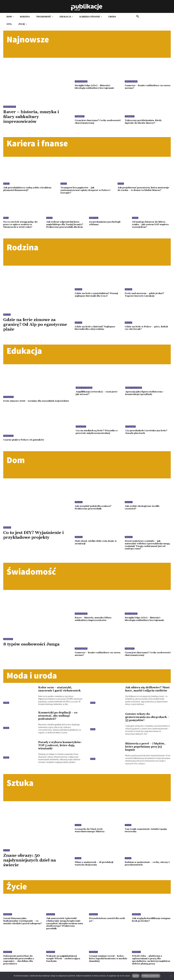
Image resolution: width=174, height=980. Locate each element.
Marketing (94, 218)
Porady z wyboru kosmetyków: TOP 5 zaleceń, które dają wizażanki (61, 750)
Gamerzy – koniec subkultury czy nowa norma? (145, 87)
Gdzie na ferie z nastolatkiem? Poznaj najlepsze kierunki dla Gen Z (98, 297)
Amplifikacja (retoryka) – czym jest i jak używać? (98, 395)
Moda (93, 707)
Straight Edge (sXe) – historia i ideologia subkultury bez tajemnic (96, 87)
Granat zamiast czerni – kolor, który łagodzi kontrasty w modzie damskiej (108, 966)
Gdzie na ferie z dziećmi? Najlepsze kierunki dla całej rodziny (96, 330)
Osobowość (80, 116)
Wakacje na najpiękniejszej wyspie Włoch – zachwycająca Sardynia (64, 966)
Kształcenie (8, 399)
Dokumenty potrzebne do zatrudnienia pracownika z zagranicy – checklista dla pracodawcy (20, 968)
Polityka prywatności (151, 976)
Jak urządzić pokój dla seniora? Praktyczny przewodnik (94, 512)
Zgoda (136, 976)
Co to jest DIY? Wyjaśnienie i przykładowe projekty (36, 540)
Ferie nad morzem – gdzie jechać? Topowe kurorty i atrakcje (145, 297)
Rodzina (7, 317)
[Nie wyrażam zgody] (171, 976)
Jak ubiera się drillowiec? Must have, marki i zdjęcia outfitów (145, 695)
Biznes (6, 184)
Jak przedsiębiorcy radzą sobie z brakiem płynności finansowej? (29, 189)
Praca (6, 218)
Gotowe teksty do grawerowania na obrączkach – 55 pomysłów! (147, 725)
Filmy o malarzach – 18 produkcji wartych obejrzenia (95, 871)
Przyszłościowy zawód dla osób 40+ (108, 927)
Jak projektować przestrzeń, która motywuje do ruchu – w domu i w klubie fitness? (142, 190)
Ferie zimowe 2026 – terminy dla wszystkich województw (30, 405)
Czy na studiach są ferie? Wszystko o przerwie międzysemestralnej (98, 437)
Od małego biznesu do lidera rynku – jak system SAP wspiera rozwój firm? (151, 224)
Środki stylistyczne (84, 390)
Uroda (6, 707)
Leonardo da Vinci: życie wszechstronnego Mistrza (91, 838)
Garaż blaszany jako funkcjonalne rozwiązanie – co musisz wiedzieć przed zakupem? (22, 930)
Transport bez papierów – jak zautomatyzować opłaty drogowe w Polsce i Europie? (87, 190)
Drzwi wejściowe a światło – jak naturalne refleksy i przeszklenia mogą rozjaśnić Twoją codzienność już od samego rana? (146, 550)
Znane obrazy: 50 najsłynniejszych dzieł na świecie (32, 868)
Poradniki (8, 922)
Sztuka (7, 858)
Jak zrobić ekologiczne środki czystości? (143, 512)
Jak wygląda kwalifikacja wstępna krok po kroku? (147, 927)
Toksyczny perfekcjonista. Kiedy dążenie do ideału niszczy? (145, 122)
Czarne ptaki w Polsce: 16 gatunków (25, 445)
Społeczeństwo (10, 107)
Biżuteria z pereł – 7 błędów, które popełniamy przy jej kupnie (146, 755)
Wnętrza (7, 532)
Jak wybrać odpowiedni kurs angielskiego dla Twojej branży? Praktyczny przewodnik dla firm (64, 226)
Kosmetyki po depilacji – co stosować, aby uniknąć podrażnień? (59, 720)
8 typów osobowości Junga (33, 649)
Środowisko (8, 441)
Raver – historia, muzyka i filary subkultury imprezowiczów (33, 117)
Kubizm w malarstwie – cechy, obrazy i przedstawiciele (148, 871)
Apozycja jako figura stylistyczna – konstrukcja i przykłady (146, 395)
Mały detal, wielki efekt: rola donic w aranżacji (97, 547)
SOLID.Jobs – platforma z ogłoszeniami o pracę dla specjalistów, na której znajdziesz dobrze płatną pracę (151, 968)
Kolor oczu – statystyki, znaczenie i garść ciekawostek (60, 694)
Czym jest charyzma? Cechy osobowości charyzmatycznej (93, 122)
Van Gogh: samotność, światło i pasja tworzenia (147, 838)
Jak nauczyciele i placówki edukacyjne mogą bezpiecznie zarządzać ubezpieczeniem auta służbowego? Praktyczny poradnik (65, 931)
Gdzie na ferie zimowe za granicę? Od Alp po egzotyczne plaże (31, 327)
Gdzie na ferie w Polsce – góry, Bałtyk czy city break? (148, 330)
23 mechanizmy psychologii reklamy (106, 223)
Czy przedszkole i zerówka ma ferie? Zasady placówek (147, 437)
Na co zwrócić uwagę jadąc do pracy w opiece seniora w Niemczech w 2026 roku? (21, 224)
